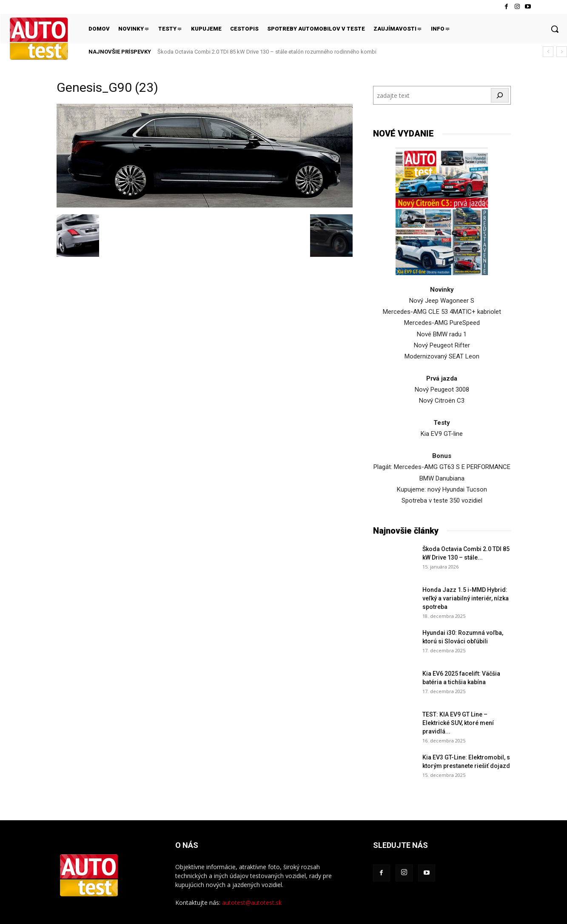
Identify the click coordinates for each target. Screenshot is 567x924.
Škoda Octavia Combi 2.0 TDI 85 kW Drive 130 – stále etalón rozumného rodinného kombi (267, 52)
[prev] (548, 52)
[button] (555, 29)
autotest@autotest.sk (252, 903)
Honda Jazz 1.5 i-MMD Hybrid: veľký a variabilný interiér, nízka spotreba (466, 598)
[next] (562, 52)
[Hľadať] (500, 95)
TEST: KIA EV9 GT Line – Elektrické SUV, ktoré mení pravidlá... (458, 723)
